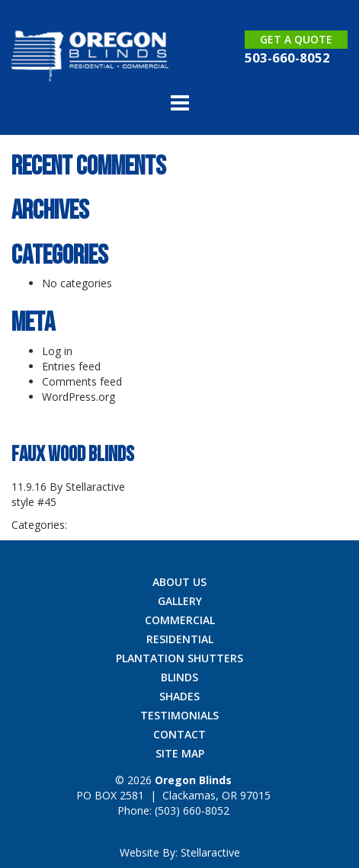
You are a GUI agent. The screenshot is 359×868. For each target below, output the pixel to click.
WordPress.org (79, 397)
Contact (179, 734)
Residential (180, 639)
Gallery (180, 601)
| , (173, 795)
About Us (179, 582)
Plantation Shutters (179, 658)
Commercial (180, 620)
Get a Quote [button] (296, 39)
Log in (57, 351)
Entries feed (71, 366)
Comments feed (82, 381)
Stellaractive (95, 487)
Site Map (180, 753)
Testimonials (179, 715)
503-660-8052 (287, 58)
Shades (179, 696)
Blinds (179, 677)
